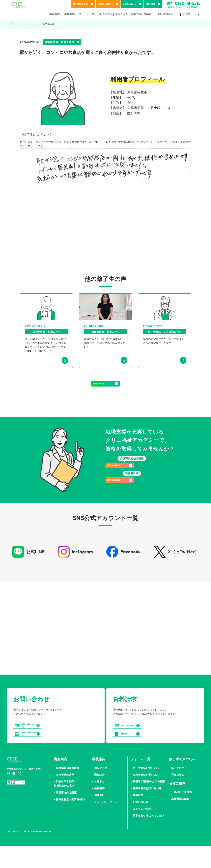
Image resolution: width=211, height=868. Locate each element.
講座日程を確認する (132, 474)
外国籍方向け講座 (66, 814)
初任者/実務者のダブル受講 (149, 803)
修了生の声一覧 (29, 24)
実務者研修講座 (65, 796)
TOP (13, 24)
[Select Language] (191, 14)
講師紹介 (99, 796)
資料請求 (153, 4)
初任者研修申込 (83, 4)
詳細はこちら (52, 651)
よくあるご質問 (142, 831)
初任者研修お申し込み (146, 789)
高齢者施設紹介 (167, 14)
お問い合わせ (132, 4)
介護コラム (121, 14)
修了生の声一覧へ (105, 387)
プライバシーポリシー (107, 824)
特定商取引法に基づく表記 (148, 837)
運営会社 (99, 817)
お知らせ (99, 803)
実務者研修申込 (108, 4)
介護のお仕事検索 (141, 14)
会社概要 (99, 810)
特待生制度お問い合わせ (147, 810)
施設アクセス (102, 789)
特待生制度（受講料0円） (71, 821)
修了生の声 (106, 14)
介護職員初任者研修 (67, 789)
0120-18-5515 (188, 3)
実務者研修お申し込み (146, 796)
